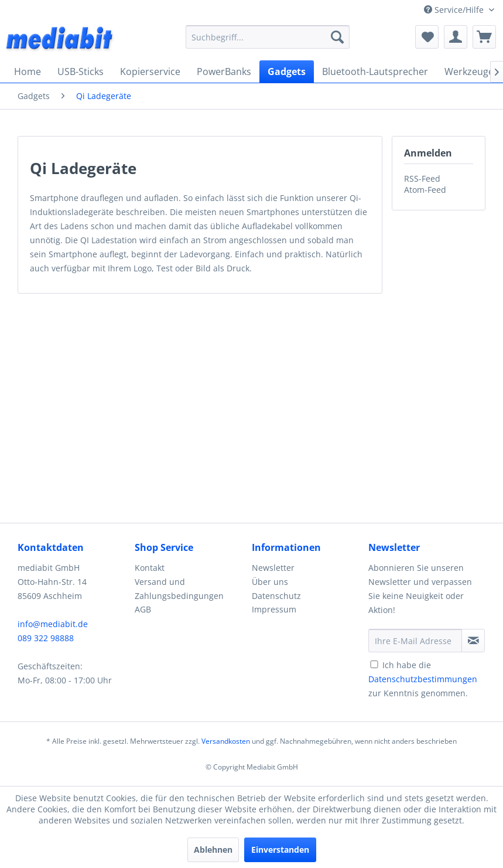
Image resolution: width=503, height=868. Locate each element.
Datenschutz (276, 596)
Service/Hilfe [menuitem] (455, 10)
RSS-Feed (422, 178)
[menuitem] (267, 37)
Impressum (274, 609)
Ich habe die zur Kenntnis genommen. (423, 679)
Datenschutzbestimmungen (423, 679)
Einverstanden (280, 850)
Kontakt (150, 568)
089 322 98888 (46, 638)
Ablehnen (213, 850)
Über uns (270, 582)
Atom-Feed (425, 190)
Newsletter (273, 568)
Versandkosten (226, 741)
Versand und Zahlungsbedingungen (179, 589)
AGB (143, 609)
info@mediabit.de (53, 624)
